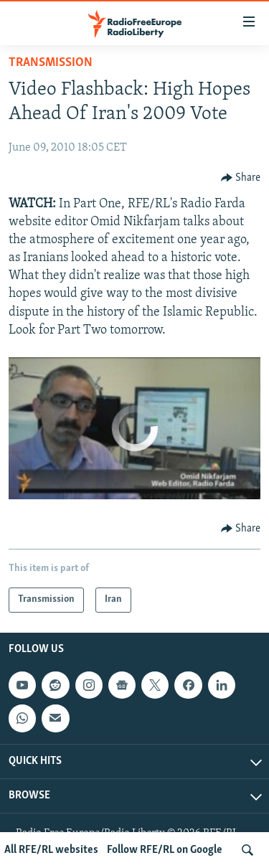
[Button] (241, 178)
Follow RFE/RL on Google (165, 850)
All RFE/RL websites (51, 850)
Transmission (51, 63)
